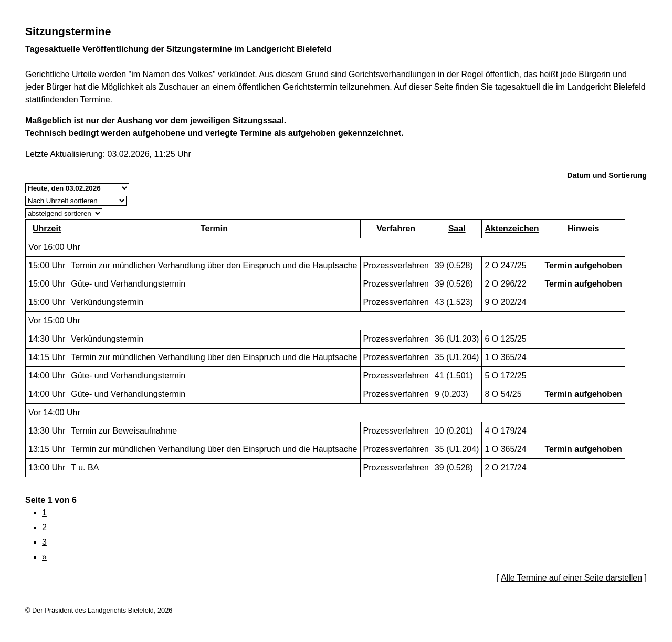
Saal (457, 229)
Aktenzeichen (512, 229)
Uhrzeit (47, 229)
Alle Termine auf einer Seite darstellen (571, 578)
